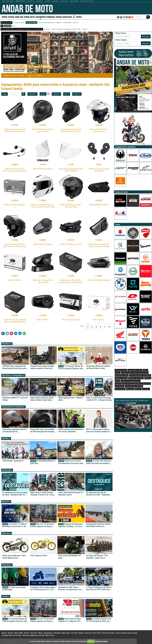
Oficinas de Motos (136, 382)
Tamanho (77, 94)
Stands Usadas (121, 382)
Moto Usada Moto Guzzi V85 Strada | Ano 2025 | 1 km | (133, 418)
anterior (47, 29)
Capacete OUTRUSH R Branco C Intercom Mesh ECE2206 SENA (43, 206)
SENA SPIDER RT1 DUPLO (99, 205)
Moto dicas (7, 567)
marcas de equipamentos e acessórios (50, 22)
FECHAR (91, 641)
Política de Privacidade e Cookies (127, 635)
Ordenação (32, 94)
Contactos (39, 75)
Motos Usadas (121, 374)
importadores (67, 22)
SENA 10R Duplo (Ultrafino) (15, 205)
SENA (43, 94)
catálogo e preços (19, 22)
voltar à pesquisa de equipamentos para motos (66, 29)
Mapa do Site (50, 637)
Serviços (59, 17)
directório (8, 26)
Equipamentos (41, 17)
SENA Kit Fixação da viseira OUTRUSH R (99, 171)
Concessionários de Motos (140, 380)
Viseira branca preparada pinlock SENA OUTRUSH (71, 171)
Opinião (27, 17)
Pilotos (138, 393)
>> (109, 329)
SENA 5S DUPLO (43, 322)
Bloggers (130, 393)
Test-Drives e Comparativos (13, 377)
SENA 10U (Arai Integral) (71, 322)
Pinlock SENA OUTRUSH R (43, 169)
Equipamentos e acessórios (13, 409)
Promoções (51, 17)
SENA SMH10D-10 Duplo (43, 246)
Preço (67, 94)
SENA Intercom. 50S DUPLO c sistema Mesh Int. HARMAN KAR (71, 283)
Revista (79, 17)
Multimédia (7, 472)
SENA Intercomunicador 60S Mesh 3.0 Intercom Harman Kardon (99, 248)
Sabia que (6, 535)
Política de (101, 641)
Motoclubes (68, 17)
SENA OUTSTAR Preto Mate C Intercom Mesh (71, 206)
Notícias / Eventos (10, 75)
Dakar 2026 (19, 17)
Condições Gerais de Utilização (12, 637)
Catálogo (30, 75)
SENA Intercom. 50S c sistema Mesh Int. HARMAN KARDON (15, 323)
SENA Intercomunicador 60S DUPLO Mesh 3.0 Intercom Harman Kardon (15, 131)
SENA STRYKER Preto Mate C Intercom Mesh (43, 130)
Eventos (5, 17)
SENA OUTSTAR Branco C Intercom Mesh (99, 130)
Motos (32, 17)
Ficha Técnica (97, 635)
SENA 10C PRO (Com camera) (71, 246)
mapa (14, 26)
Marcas (22, 75)
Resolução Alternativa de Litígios (34, 637)
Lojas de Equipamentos (130, 385)
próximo (85, 29)
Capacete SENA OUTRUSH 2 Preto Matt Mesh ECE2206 (71, 130)
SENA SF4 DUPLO (15, 282)
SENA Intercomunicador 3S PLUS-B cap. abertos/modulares (15, 171)
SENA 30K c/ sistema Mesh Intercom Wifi (43, 283)
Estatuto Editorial (109, 635)
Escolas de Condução (134, 390)
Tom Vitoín (34, 635)
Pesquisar (146, 37)
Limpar (5, 94)
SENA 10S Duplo (99, 322)
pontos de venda (31, 22)
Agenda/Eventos (135, 374)
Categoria (56, 94)
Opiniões (6, 441)
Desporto (6, 504)
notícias (75, 22)
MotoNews (7, 346)
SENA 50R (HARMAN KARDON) (99, 282)
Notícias (11, 17)
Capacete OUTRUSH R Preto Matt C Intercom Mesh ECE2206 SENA (15, 248)
